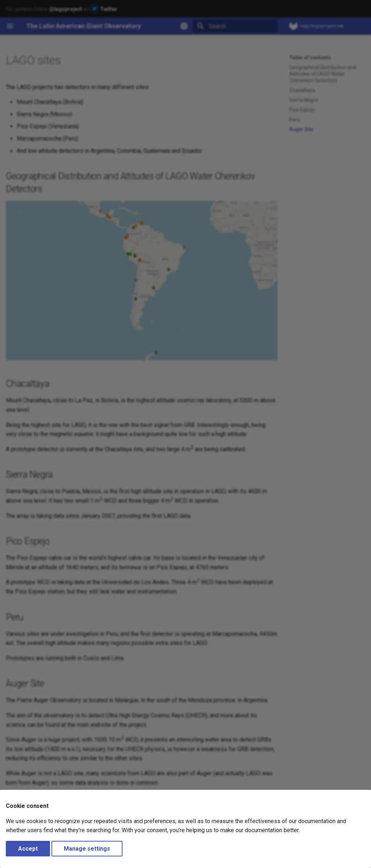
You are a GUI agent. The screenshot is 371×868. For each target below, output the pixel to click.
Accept (28, 849)
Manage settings (87, 849)
